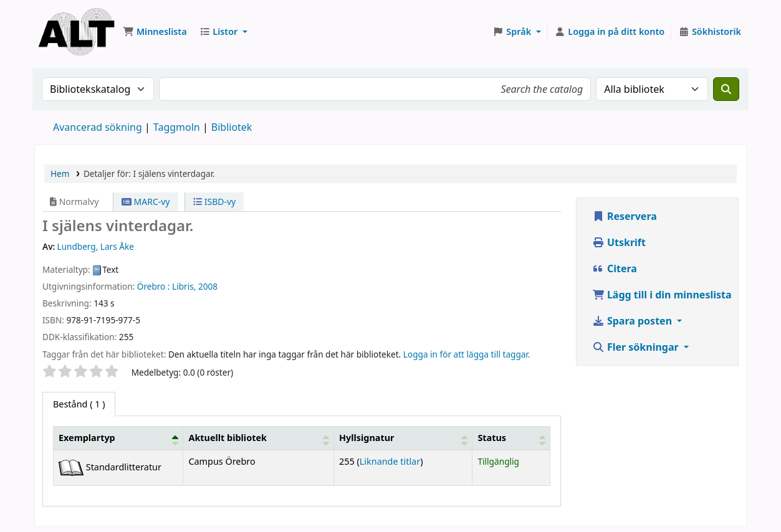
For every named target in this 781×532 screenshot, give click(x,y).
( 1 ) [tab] (79, 404)
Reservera (625, 216)
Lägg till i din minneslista (662, 295)
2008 (208, 286)
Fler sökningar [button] (637, 347)
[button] (155, 32)
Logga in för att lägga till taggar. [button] (467, 354)
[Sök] (726, 89)
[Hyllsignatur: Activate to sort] (403, 438)
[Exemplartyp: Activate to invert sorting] (118, 438)
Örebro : (154, 286)
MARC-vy (146, 202)
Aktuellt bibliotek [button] (227, 438)
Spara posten (633, 321)
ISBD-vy (214, 202)
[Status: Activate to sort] (511, 438)
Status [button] (492, 438)
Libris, (184, 286)
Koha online (76, 28)
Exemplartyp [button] (87, 438)
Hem (60, 173)
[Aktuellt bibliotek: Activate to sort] (259, 438)
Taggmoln (177, 127)
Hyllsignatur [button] (367, 438)
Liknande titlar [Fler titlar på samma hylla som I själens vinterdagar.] (390, 461)
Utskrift (619, 242)
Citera (615, 268)
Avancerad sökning (98, 127)
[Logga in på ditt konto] (610, 32)
